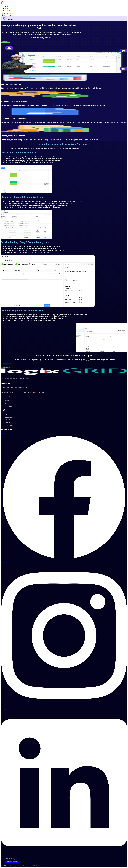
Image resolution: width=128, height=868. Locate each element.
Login (11, 14)
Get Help (8, 10)
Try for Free (5, 14)
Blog (6, 8)
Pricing (7, 7)
